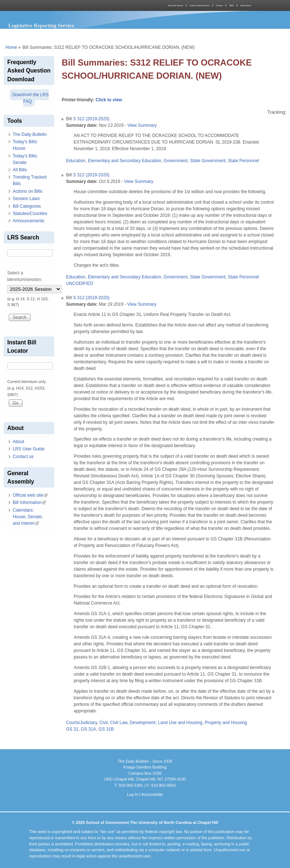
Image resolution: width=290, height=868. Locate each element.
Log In (133, 794)
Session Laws (26, 199)
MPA (231, 5)
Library (219, 5)
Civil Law (119, 723)
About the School (175, 5)
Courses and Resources (200, 5)
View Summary (142, 125)
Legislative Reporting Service (41, 26)
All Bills (20, 170)
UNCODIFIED (80, 284)
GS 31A (88, 729)
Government (176, 161)
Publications (246, 5)
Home (11, 47)
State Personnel (243, 161)
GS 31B (106, 729)
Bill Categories (27, 206)
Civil (104, 723)
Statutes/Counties (30, 214)
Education (76, 161)
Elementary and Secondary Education (124, 161)
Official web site (30, 495)
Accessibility (152, 794)
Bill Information (29, 503)
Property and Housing (226, 723)
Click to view (109, 100)
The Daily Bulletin (30, 134)
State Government (208, 161)
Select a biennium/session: (25, 276)
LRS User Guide (29, 449)
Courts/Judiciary (81, 723)
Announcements (29, 221)
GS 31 (72, 729)
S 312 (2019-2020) (91, 119)
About (18, 442)
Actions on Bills (27, 191)
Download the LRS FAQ (31, 98)
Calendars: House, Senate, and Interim (28, 517)
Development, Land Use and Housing (166, 723)
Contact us (23, 457)
